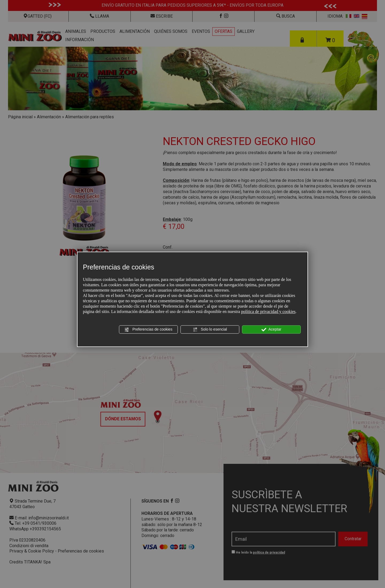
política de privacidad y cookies (268, 311)
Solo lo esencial (210, 330)
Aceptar (271, 330)
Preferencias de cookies (148, 330)
